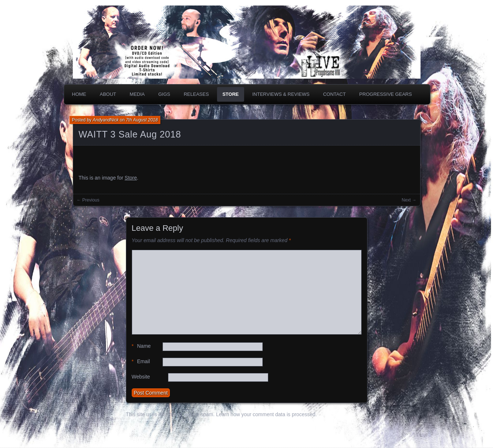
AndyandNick (106, 120)
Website (141, 377)
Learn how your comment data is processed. (266, 414)
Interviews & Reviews (281, 94)
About (108, 94)
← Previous (88, 200)
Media (137, 94)
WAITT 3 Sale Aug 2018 (130, 134)
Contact (335, 94)
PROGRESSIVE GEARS (386, 94)
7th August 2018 (142, 120)
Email (141, 362)
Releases (196, 94)
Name (141, 346)
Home (79, 94)
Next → (409, 200)
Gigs (164, 94)
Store (231, 94)
